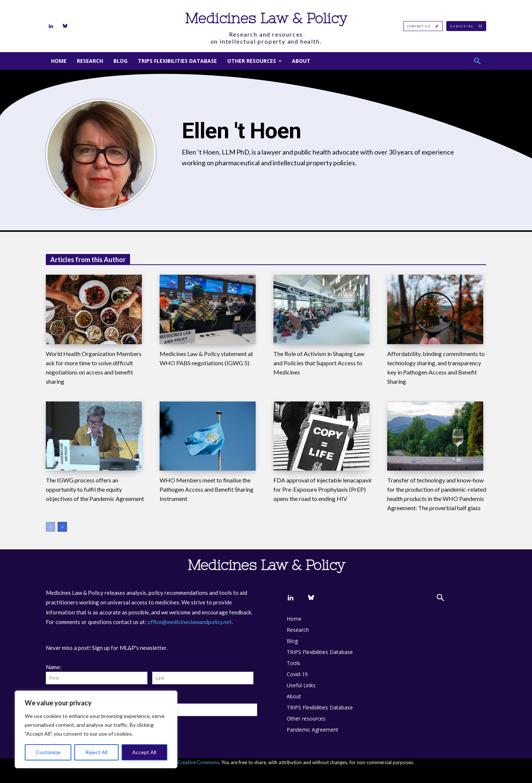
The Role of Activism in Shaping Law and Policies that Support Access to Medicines (319, 363)
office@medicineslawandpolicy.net (190, 622)
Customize (48, 752)
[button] (477, 61)
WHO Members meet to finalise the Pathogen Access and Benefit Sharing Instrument (207, 489)
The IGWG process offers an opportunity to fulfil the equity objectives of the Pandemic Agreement (95, 489)
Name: (54, 667)
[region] (96, 729)
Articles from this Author (88, 260)
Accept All (144, 752)
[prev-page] (50, 527)
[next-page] (62, 527)
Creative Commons (198, 762)
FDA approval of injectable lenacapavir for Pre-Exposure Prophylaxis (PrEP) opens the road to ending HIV (323, 489)
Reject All (96, 752)
